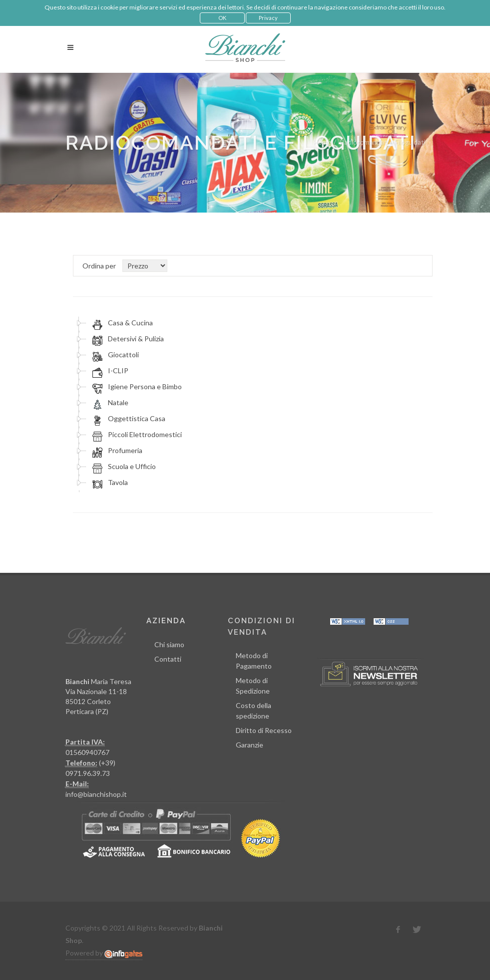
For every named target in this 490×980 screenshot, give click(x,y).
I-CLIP (109, 371)
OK (222, 18)
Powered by (104, 953)
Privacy (268, 18)
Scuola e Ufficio (123, 467)
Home (322, 142)
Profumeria (116, 451)
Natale (109, 403)
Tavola (109, 483)
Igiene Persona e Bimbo (136, 387)
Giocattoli (114, 355)
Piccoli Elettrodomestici (136, 435)
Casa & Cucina (121, 323)
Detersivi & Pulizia (127, 339)
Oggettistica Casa (127, 419)
